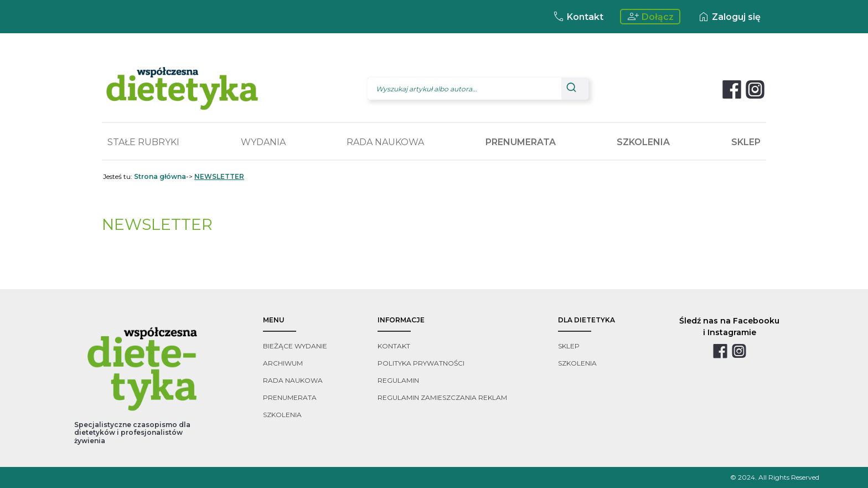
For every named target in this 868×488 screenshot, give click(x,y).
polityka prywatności (421, 363)
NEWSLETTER (219, 176)
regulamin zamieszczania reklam (442, 397)
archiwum (283, 363)
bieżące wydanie (295, 346)
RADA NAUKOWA (385, 142)
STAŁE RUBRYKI (143, 142)
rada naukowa (293, 380)
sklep (569, 346)
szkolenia (282, 415)
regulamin (398, 380)
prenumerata (290, 397)
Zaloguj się (729, 17)
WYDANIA (263, 142)
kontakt (394, 346)
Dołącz (650, 17)
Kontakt (578, 17)
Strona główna (160, 176)
